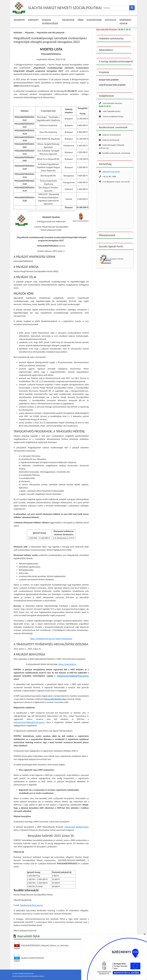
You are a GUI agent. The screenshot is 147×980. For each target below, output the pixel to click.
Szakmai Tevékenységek (50, 22)
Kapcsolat (111, 20)
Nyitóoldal (18, 33)
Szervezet (33, 20)
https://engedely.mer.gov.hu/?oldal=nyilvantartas (51, 639)
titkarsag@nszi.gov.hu (111, 172)
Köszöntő (19, 20)
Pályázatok (68, 20)
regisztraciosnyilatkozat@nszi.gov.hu (73, 676)
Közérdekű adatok (125, 22)
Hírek (81, 20)
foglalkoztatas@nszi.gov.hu (31, 905)
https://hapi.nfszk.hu (68, 664)
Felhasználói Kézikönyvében (77, 827)
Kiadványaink (94, 20)
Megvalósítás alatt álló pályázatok (51, 33)
